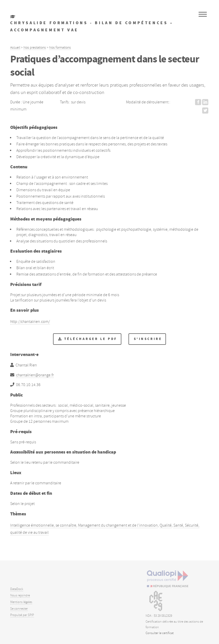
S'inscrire (148, 339)
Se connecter (19, 609)
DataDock (17, 589)
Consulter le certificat (160, 633)
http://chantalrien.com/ (30, 322)
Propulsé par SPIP (22, 615)
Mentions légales (21, 602)
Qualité (166, 525)
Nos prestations (35, 47)
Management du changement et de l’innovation (118, 525)
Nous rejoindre (20, 595)
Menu (203, 14)
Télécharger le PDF (91, 339)
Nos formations (60, 47)
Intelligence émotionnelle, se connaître (43, 525)
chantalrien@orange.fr (35, 375)
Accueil (15, 47)
